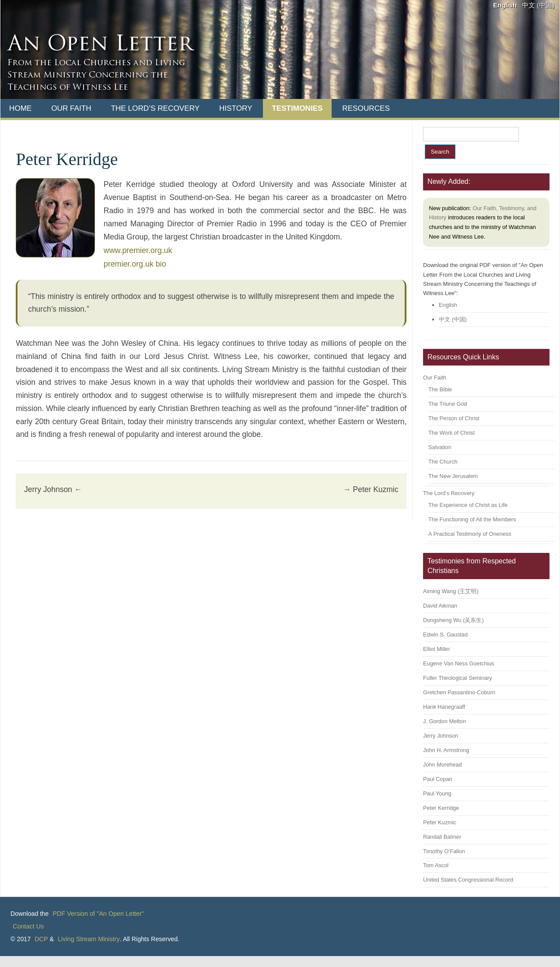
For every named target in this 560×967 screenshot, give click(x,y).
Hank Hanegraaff (444, 707)
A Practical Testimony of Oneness (470, 534)
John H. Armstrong (446, 750)
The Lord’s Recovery (155, 108)
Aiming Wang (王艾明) (451, 591)
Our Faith (71, 108)
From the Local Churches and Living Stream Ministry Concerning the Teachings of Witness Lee (96, 76)
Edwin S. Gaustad (445, 635)
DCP (41, 939)
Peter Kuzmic (371, 489)
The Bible (440, 389)
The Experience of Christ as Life (468, 505)
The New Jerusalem (453, 476)
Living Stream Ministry (89, 939)
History (236, 108)
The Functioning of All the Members (472, 519)
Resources (366, 108)
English (505, 5)
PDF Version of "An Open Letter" (98, 914)
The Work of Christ (451, 433)
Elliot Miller (437, 649)
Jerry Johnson (53, 489)
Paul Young (437, 793)
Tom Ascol (436, 865)
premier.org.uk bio (135, 264)
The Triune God (448, 404)
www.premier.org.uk (138, 250)
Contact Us (28, 926)
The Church (443, 462)
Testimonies (297, 108)
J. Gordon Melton (444, 721)
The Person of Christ (454, 418)
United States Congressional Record (468, 880)
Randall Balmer (442, 837)
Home (20, 108)
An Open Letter (100, 45)
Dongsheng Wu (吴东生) (453, 620)
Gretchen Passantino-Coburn (459, 692)
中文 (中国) (538, 5)
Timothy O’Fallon (444, 851)
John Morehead (443, 765)
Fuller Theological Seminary (458, 678)
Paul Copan (438, 779)
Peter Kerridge (441, 808)
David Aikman (440, 606)
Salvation (440, 447)
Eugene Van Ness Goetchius (459, 663)
